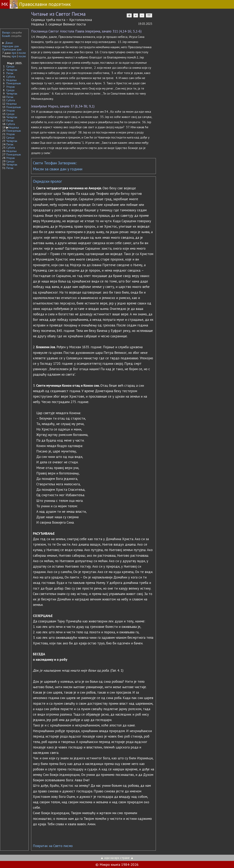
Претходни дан (12, 49)
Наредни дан (10, 46)
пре (14, 53)
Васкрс (6, 32)
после (22, 53)
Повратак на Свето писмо (53, 846)
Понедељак (14, 83)
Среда (10, 66)
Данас (8, 43)
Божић (6, 36)
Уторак (10, 87)
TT (149, 15)
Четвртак (12, 70)
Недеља (11, 80)
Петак (10, 73)
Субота (11, 77)
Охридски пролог (47, 181)
